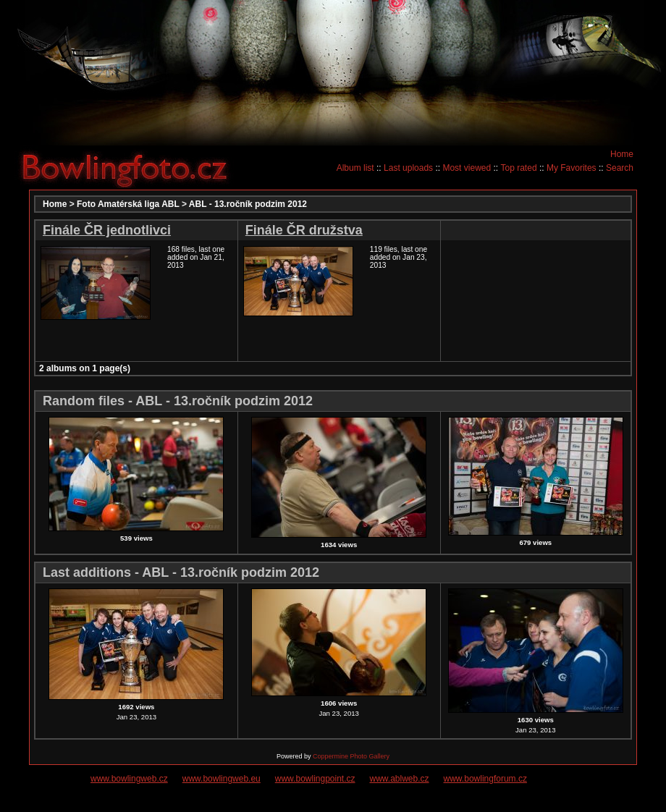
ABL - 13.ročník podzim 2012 (248, 204)
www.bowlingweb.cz (129, 779)
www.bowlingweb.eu (222, 779)
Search (620, 168)
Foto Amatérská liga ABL (128, 204)
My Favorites (572, 168)
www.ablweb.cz (400, 779)
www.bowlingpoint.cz (315, 779)
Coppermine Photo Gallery (351, 756)
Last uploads (408, 168)
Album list (355, 168)
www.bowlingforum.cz (485, 779)
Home (622, 154)
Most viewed (467, 168)
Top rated (519, 168)
